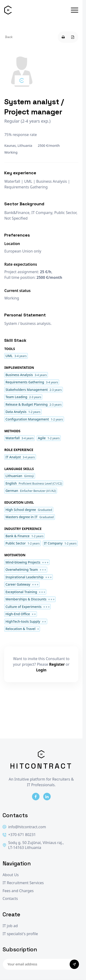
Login (41, 670)
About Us (11, 875)
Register (57, 664)
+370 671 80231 (19, 835)
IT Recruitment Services (23, 883)
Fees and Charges (18, 891)
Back (9, 37)
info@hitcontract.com (24, 827)
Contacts (10, 899)
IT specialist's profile (20, 934)
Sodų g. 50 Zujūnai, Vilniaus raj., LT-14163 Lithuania (33, 845)
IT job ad (10, 926)
